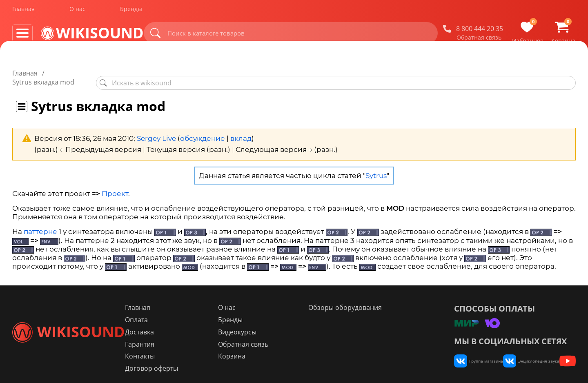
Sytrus (376, 167)
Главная (23, 12)
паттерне (40, 223)
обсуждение (203, 129)
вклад (241, 129)
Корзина (265, 348)
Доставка (187, 323)
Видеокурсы (270, 323)
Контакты (188, 348)
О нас (77, 12)
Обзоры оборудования (364, 299)
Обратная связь (479, 40)
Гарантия (187, 336)
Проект (115, 185)
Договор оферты (199, 360)
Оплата (184, 311)
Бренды (131, 12)
